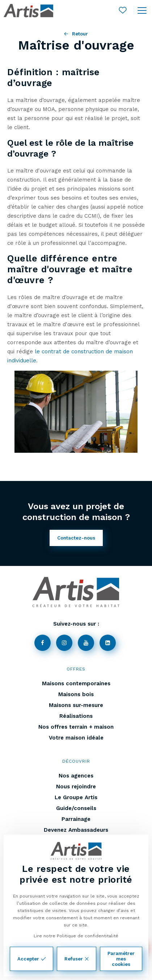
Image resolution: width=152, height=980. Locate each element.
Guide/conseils (76, 808)
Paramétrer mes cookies (121, 959)
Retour (76, 34)
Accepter (31, 959)
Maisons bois (76, 694)
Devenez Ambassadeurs (76, 830)
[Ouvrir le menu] (142, 11)
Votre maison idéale (76, 738)
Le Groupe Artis (76, 797)
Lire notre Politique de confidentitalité (76, 936)
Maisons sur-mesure (76, 705)
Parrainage (76, 819)
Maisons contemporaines (76, 683)
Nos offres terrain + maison (76, 727)
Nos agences (76, 776)
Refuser (77, 959)
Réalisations (76, 716)
